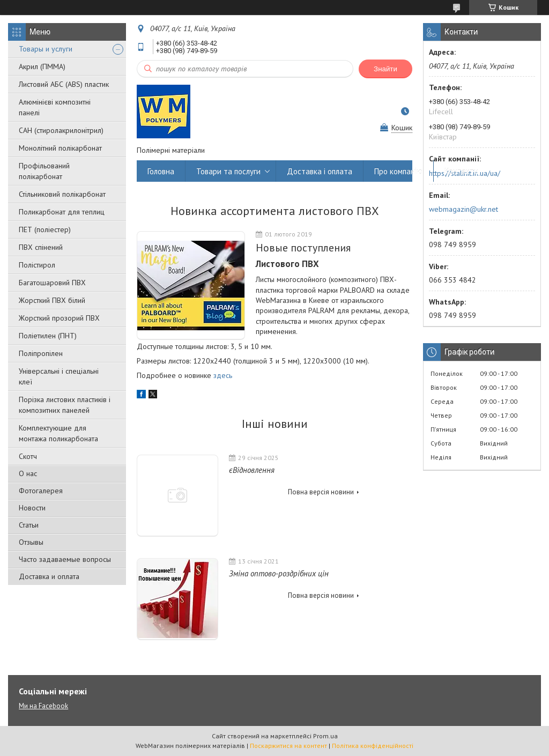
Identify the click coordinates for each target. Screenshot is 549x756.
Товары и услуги (46, 49)
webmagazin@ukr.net (463, 209)
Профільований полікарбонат (44, 171)
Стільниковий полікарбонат (62, 194)
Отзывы (31, 542)
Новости (32, 508)
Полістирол (37, 265)
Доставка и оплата (49, 576)
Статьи (29, 525)
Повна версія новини (321, 492)
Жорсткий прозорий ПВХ (59, 318)
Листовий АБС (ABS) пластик (64, 84)
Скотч (28, 456)
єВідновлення (252, 470)
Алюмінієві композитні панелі (55, 107)
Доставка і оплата (320, 171)
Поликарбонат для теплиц (62, 212)
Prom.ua (325, 736)
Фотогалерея (41, 491)
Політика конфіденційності (373, 746)
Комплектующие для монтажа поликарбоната (58, 433)
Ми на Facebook (43, 706)
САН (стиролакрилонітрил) (61, 130)
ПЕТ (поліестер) (45, 229)
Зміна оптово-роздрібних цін (279, 573)
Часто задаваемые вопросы (65, 559)
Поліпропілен (41, 353)
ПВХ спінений (41, 247)
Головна (161, 171)
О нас (28, 473)
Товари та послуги (228, 171)
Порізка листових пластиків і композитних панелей (65, 405)
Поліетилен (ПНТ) (48, 336)
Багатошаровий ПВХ (52, 283)
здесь (223, 375)
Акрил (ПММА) (42, 66)
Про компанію (398, 171)
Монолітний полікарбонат (60, 148)
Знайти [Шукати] (385, 69)
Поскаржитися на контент (288, 746)
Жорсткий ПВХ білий (52, 300)
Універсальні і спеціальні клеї (59, 376)
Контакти (461, 171)
